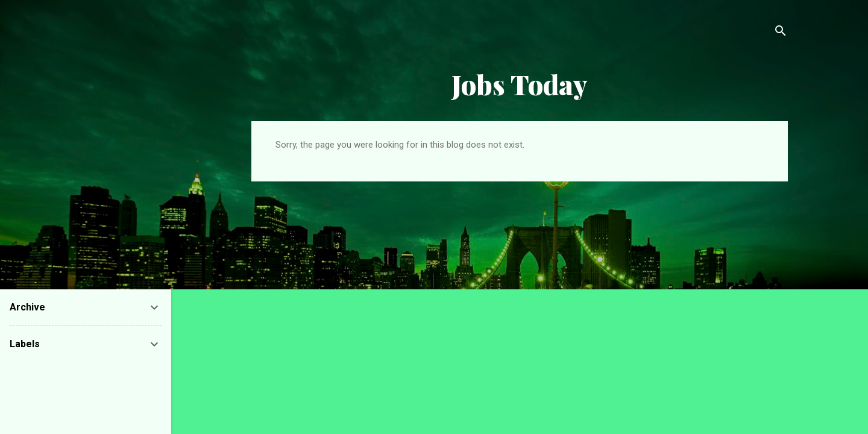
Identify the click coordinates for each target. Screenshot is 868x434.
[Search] (781, 33)
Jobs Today (520, 84)
